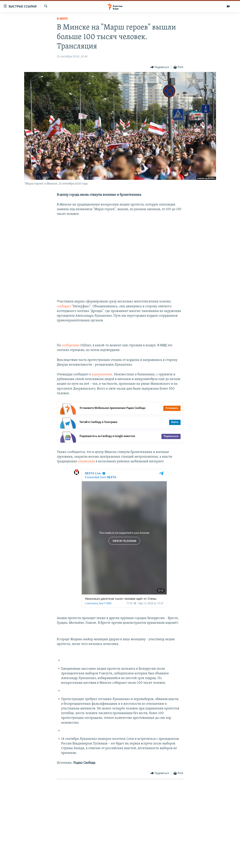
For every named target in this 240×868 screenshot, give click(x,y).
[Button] (160, 67)
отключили (86, 461)
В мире (62, 19)
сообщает (64, 306)
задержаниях (102, 374)
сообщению (71, 345)
